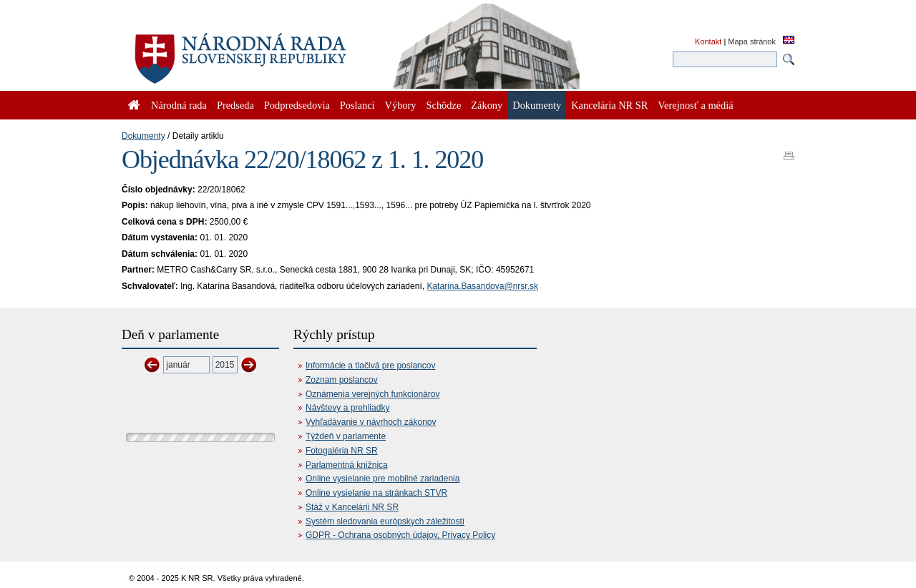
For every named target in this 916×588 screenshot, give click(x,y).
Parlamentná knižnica (347, 465)
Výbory (401, 105)
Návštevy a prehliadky (347, 408)
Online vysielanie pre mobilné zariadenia (383, 479)
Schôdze (444, 105)
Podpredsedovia (297, 105)
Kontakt (708, 41)
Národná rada (179, 105)
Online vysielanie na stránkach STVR (376, 493)
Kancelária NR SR (609, 105)
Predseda (235, 105)
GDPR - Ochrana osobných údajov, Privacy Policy (400, 535)
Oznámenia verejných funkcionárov (372, 394)
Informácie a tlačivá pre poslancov (370, 366)
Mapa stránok (752, 41)
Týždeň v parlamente (346, 436)
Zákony (487, 105)
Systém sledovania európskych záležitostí (385, 521)
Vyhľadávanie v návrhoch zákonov (371, 422)
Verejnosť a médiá (695, 105)
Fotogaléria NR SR (342, 451)
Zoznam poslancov (342, 380)
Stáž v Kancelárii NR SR (352, 507)
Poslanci (357, 105)
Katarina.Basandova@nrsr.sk (482, 286)
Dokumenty (143, 136)
